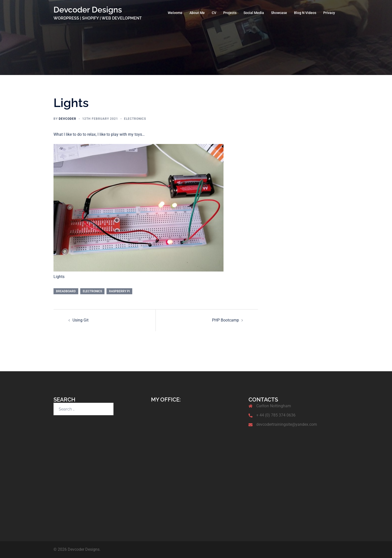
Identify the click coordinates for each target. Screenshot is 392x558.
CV (214, 13)
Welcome (175, 13)
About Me (197, 13)
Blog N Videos (305, 13)
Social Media (254, 13)
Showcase (279, 13)
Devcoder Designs (88, 10)
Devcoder (67, 119)
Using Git (80, 320)
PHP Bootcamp (225, 320)
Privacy (329, 13)
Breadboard (66, 291)
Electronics (135, 119)
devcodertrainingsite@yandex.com (287, 424)
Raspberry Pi (119, 291)
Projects (230, 13)
